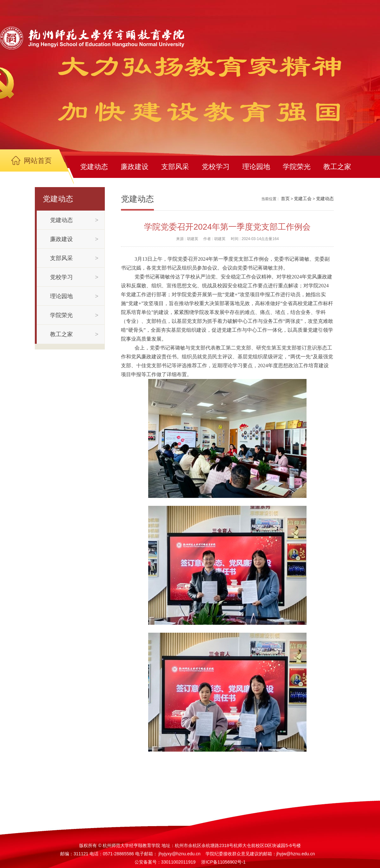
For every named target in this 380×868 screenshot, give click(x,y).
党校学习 (216, 167)
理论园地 (256, 167)
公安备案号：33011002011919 (165, 862)
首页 (285, 199)
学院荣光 (297, 167)
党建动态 (94, 167)
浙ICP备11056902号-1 (223, 862)
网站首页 (38, 161)
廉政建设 (135, 167)
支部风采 (175, 167)
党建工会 (303, 199)
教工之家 (337, 167)
